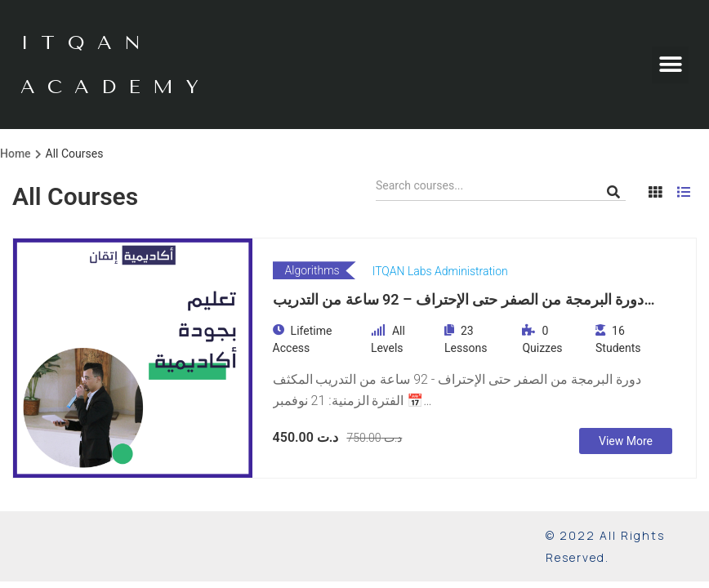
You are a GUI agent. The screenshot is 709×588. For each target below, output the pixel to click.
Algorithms (312, 270)
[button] (670, 65)
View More (626, 441)
